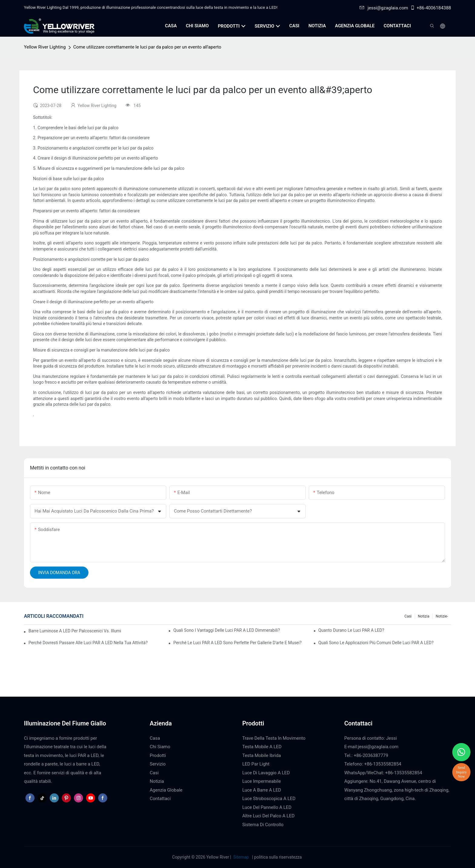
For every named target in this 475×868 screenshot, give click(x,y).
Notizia (424, 616)
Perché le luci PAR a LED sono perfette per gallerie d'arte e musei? (237, 643)
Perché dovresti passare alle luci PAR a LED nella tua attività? (88, 643)
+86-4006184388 (431, 8)
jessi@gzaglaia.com (384, 8)
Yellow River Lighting (45, 47)
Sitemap (241, 857)
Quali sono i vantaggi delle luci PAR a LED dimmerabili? (226, 630)
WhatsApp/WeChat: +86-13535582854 (383, 773)
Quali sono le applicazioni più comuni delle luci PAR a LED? (376, 643)
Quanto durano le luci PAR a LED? (351, 630)
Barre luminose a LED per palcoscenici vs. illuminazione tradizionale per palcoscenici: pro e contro (75, 631)
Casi (408, 616)
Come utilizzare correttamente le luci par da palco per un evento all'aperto (147, 47)
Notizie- (442, 616)
